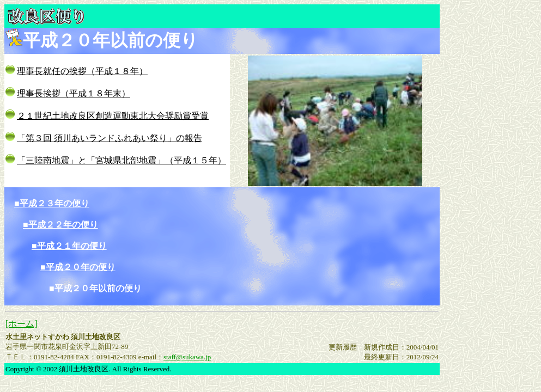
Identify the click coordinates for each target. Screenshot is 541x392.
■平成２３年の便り (52, 203)
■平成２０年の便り (78, 267)
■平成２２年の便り (60, 225)
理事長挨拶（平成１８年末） (74, 93)
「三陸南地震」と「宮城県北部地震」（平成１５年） (121, 160)
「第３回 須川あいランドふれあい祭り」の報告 (110, 138)
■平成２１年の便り (69, 246)
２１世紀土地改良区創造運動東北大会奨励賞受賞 (113, 116)
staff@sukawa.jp (187, 357)
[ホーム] (22, 324)
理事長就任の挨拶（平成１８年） (82, 71)
